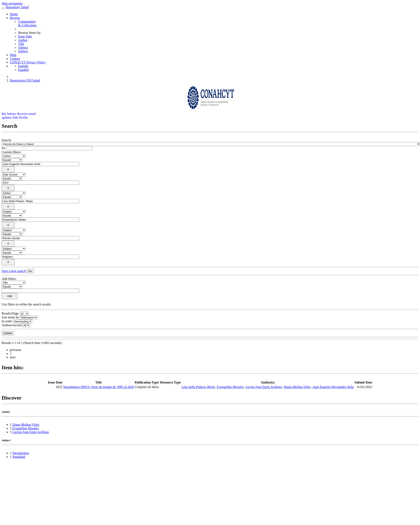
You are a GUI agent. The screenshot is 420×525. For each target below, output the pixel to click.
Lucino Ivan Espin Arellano (264, 387)
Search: (7, 140)
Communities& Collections (27, 23)
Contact (15, 59)
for (4, 148)
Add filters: (9, 279)
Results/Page (10, 313)
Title (21, 44)
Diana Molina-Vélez (297, 387)
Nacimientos (21, 453)
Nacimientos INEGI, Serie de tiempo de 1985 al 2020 (98, 387)
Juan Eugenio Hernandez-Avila (333, 387)
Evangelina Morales (230, 387)
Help (13, 55)
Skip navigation (12, 3)
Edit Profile (20, 118)
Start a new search (14, 271)
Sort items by (10, 317)
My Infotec (9, 114)
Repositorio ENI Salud (25, 80)
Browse (15, 18)
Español (23, 70)
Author (23, 40)
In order (7, 321)
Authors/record (12, 325)
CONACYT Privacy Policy (28, 62)
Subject (23, 47)
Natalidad (19, 457)
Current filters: (11, 152)
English (23, 66)
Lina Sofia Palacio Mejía (198, 387)
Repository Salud (17, 7)
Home (14, 14)
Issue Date (25, 36)
